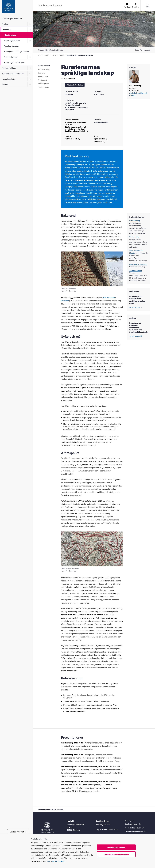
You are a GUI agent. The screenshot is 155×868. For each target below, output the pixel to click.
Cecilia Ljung (134, 237)
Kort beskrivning (44, 69)
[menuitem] (127, 6)
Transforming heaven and (76, 123)
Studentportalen (133, 824)
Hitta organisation (103, 824)
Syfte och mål (43, 76)
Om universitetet (9, 79)
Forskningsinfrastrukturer (14, 62)
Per (136, 86)
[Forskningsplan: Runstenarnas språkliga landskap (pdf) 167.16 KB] (139, 302)
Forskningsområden (12, 40)
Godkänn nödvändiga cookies (116, 854)
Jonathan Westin (136, 270)
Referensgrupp (43, 83)
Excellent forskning (12, 46)
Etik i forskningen (11, 57)
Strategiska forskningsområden (17, 51)
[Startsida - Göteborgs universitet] (16, 8)
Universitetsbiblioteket (136, 831)
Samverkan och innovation (13, 73)
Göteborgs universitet (12, 18)
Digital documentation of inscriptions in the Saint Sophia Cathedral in (76, 129)
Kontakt (127, 6)
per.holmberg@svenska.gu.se (138, 94)
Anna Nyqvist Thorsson (138, 264)
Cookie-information (18, 832)
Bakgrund (41, 73)
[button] (148, 5)
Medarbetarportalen (135, 828)
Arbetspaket (42, 80)
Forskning (6, 30)
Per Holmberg (135, 220)
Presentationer (43, 87)
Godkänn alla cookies (116, 847)
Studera (5, 24)
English (135, 6)
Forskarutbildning (9, 68)
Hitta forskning (10, 35)
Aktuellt (5, 84)
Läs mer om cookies (56, 861)
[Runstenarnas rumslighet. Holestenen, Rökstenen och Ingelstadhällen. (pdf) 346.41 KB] (139, 329)
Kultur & (72, 139)
